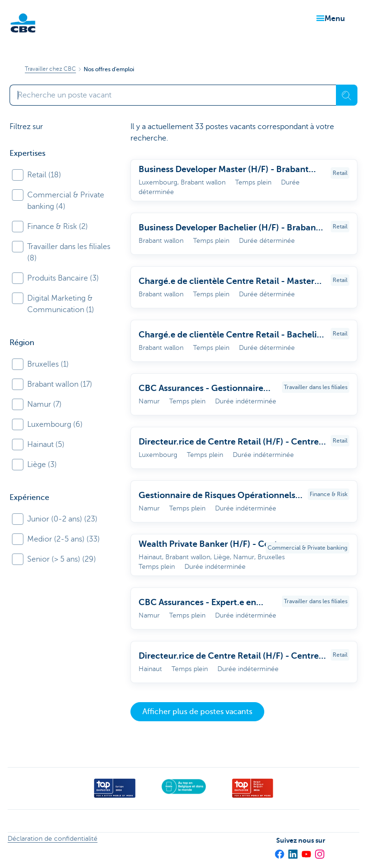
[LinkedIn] (292, 851)
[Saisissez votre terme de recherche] (173, 95)
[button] (329, 19)
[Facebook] (279, 851)
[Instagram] (319, 851)
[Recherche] (347, 95)
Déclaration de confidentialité (53, 839)
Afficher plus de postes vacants (197, 712)
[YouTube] (306, 851)
